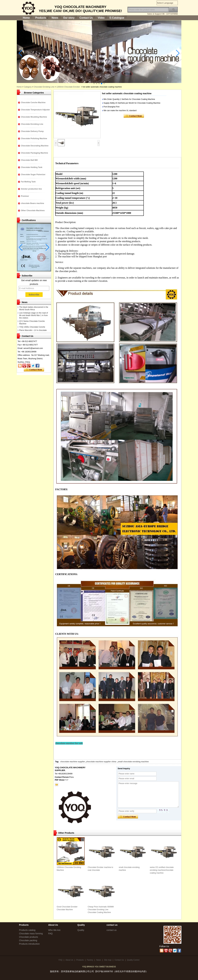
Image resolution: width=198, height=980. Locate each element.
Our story (69, 18)
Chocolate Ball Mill (29, 160)
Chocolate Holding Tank (32, 167)
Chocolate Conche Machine (33, 103)
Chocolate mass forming (31, 934)
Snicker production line (31, 189)
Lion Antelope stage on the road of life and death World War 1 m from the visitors (34, 315)
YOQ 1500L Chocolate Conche (32, 327)
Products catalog (27, 930)
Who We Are (54, 930)
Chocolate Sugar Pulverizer (33, 175)
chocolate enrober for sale (69, 743)
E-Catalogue (117, 18)
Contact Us (86, 18)
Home (26, 18)
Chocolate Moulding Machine (34, 117)
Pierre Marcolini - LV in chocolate (33, 330)
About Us (69, 960)
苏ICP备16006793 (104, 971)
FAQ (50, 934)
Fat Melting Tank (28, 182)
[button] (94, 84)
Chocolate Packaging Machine (35, 153)
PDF (67, 780)
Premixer (25, 196)
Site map (108, 960)
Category (28, 87)
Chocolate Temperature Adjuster (36, 110)
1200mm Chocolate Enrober (68, 87)
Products (41, 18)
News (55, 18)
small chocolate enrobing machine (133, 762)
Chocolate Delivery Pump (32, 131)
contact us (112, 930)
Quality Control (133, 960)
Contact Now (34, 370)
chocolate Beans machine (33, 203)
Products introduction (29, 944)
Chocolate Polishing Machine (34, 139)
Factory (90, 960)
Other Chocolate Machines (33, 211)
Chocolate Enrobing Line (44, 87)
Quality (81, 930)
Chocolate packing (28, 940)
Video (101, 18)
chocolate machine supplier (73, 762)
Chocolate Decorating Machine (35, 146)
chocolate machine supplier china (101, 762)
